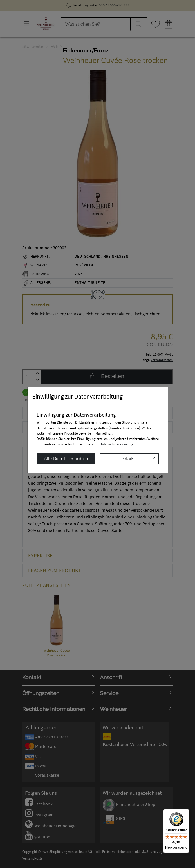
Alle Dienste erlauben (66, 459)
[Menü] (186, 813)
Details (138, 458)
